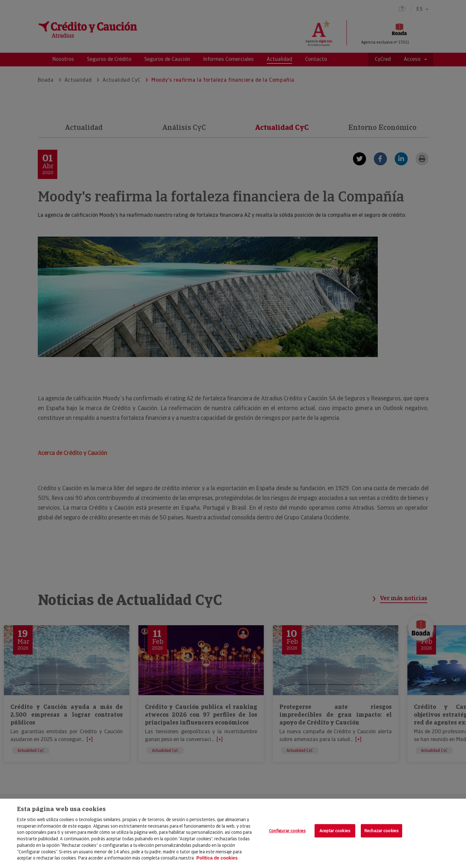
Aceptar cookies (335, 831)
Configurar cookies (287, 831)
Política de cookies (217, 858)
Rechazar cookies (381, 831)
